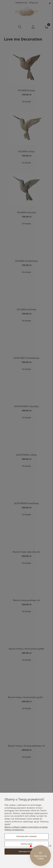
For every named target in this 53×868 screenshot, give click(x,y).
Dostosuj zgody (26, 844)
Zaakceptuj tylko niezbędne (26, 836)
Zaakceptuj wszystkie (26, 852)
